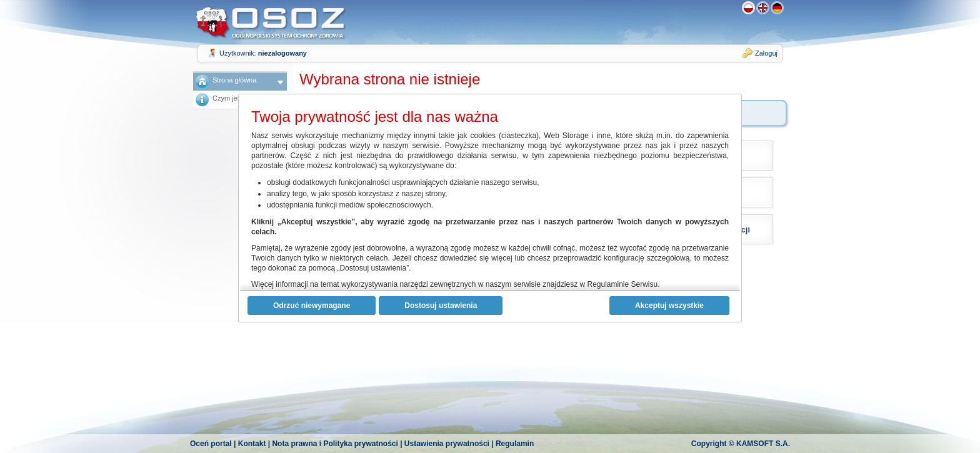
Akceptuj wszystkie (669, 306)
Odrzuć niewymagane (312, 306)
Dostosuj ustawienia (441, 306)
